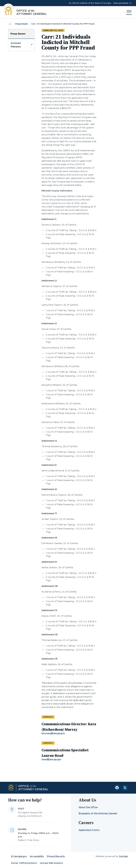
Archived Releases (16, 45)
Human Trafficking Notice (24, 863)
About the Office (88, 807)
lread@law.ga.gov (51, 759)
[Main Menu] (129, 12)
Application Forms (89, 830)
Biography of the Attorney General (98, 813)
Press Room (22, 24)
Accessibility (37, 856)
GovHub (123, 856)
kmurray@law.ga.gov (53, 733)
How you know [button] (121, 3)
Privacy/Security (56, 856)
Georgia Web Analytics (51, 863)
